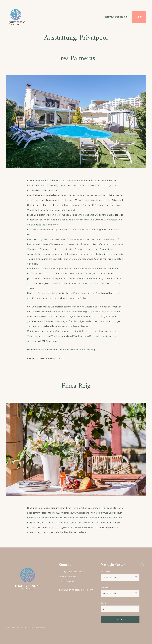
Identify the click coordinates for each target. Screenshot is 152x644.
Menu (139, 17)
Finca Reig (76, 386)
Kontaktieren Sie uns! (116, 17)
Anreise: (106, 572)
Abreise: (106, 587)
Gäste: (104, 603)
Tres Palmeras (76, 59)
